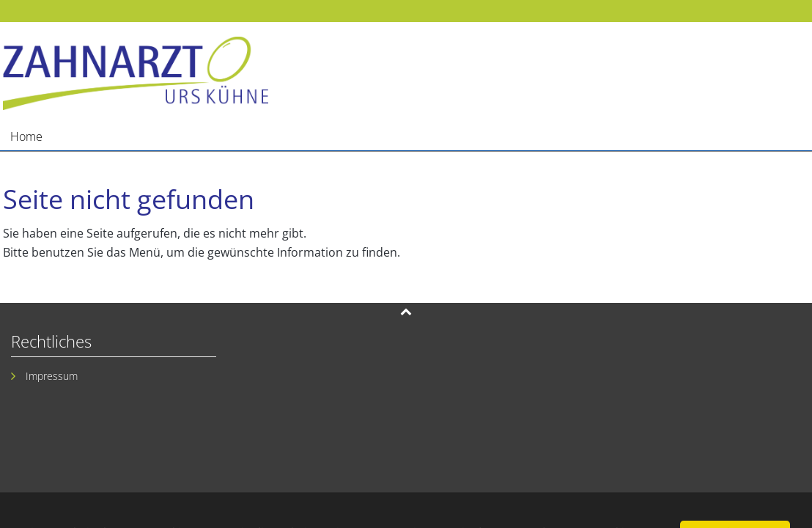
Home (26, 136)
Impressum (52, 376)
